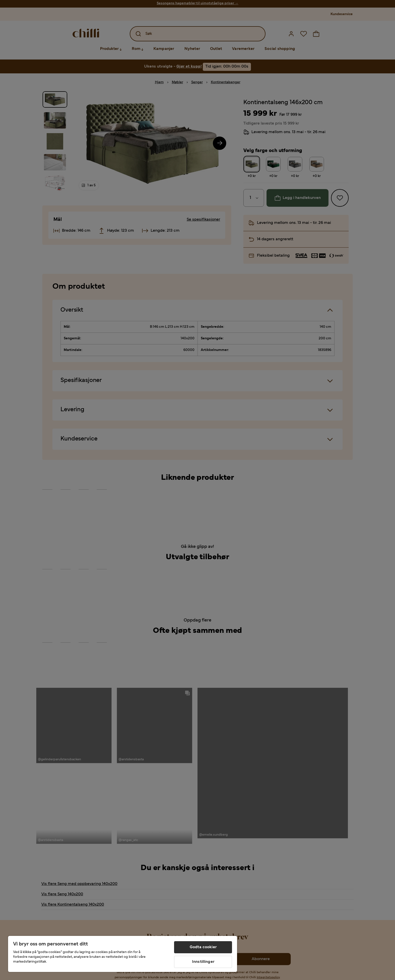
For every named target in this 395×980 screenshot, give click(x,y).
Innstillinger (203, 962)
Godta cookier (203, 947)
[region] (123, 954)
